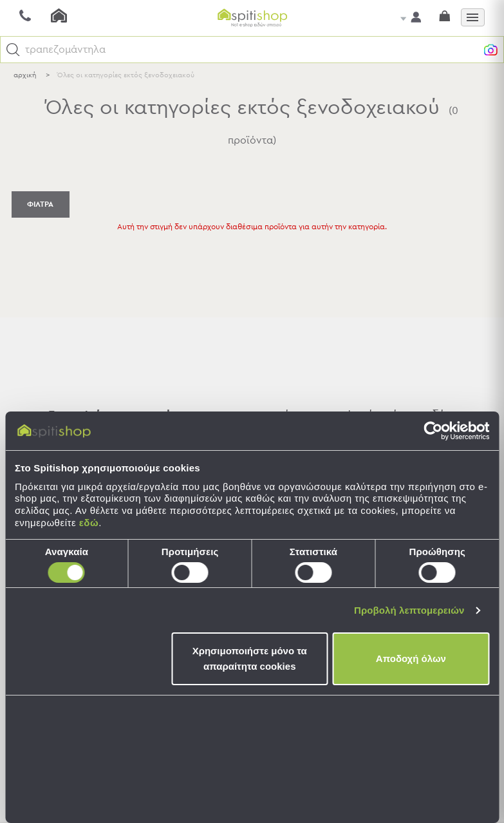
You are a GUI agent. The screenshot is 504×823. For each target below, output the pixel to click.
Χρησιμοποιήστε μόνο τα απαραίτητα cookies (250, 658)
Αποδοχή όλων (411, 658)
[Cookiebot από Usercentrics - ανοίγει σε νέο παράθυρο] (433, 431)
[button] (13, 50)
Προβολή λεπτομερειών (409, 610)
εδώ (89, 523)
